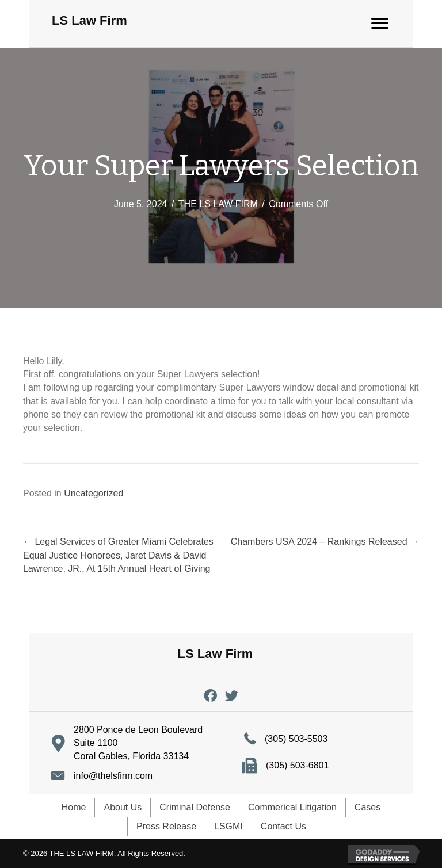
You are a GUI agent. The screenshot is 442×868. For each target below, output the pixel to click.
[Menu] (380, 24)
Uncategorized (94, 493)
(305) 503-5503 (296, 739)
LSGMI (228, 826)
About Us (123, 807)
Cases (367, 807)
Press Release (166, 826)
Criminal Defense (195, 807)
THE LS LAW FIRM (218, 204)
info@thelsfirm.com (113, 776)
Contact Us (283, 826)
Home (74, 807)
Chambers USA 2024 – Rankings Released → (325, 542)
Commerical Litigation (292, 807)
